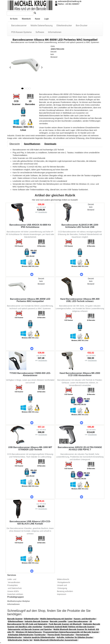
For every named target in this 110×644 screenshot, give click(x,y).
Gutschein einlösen (15, 594)
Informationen (55, 32)
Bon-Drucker (82, 25)
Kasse (38, 19)
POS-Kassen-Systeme (21, 32)
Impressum (62, 594)
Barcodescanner (19, 25)
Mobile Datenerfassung (42, 25)
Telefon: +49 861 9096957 (67, 4)
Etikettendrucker (64, 25)
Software (40, 32)
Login (47, 19)
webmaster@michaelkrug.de (69, 1)
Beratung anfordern (65, 591)
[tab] (15, 144)
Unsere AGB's (13, 591)
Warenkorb (26, 19)
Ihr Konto (14, 19)
